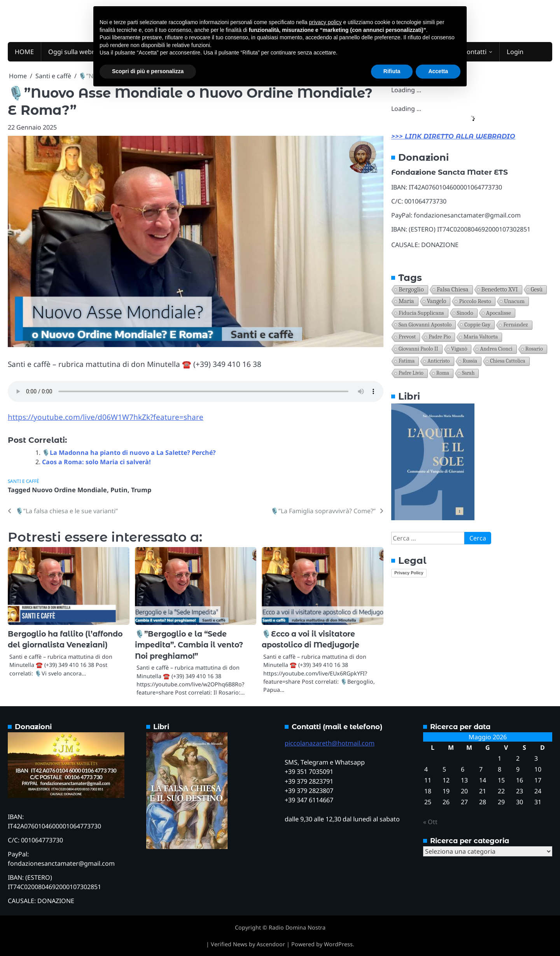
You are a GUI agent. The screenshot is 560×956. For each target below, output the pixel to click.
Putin (119, 490)
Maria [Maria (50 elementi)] (406, 301)
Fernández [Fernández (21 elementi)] (515, 325)
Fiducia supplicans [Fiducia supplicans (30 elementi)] (421, 313)
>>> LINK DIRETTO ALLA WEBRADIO (453, 136)
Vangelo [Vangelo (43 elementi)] (437, 301)
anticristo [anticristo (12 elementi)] (438, 361)
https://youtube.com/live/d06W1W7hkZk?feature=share (106, 417)
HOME (24, 52)
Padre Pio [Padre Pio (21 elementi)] (440, 337)
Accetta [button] (438, 71)
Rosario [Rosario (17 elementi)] (534, 349)
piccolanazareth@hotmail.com (330, 743)
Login (515, 52)
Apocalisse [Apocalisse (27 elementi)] (499, 313)
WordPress (338, 944)
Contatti (475, 52)
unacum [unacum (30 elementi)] (514, 301)
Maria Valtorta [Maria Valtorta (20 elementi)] (481, 337)
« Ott (430, 822)
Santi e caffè (24, 481)
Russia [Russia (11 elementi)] (470, 361)
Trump (141, 490)
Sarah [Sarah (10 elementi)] (468, 373)
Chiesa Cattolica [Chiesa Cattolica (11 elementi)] (508, 361)
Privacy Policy (409, 573)
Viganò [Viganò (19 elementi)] (459, 349)
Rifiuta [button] (392, 71)
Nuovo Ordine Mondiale (69, 490)
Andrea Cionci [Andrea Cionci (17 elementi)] (496, 349)
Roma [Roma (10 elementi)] (443, 373)
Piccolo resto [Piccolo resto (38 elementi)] (475, 301)
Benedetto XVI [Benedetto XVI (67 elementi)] (500, 289)
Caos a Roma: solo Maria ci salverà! (96, 462)
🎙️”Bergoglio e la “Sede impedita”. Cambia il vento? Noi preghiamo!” (189, 645)
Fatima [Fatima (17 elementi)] (407, 361)
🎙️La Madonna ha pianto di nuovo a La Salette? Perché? (129, 453)
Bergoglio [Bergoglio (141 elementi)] (411, 289)
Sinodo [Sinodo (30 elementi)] (465, 313)
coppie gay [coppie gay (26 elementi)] (477, 325)
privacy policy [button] (325, 22)
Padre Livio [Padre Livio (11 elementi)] (411, 373)
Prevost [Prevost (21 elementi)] (407, 337)
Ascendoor (271, 944)
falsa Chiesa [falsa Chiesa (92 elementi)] (453, 289)
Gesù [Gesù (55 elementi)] (537, 289)
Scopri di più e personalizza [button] (148, 71)
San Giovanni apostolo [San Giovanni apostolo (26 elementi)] (425, 325)
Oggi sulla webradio (78, 52)
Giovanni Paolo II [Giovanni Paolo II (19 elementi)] (418, 349)
